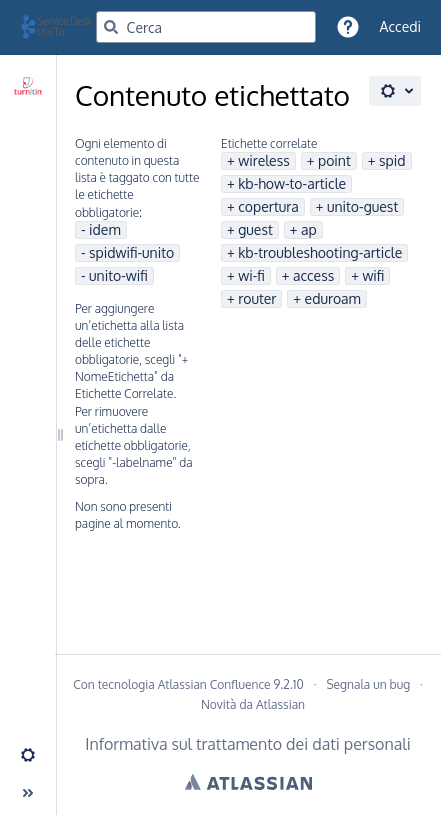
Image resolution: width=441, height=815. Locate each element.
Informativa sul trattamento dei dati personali (247, 744)
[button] (348, 27)
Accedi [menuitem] (400, 26)
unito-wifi (118, 275)
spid (392, 160)
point (334, 160)
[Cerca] (111, 27)
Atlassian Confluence (214, 684)
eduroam (333, 298)
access (313, 275)
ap (309, 229)
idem (104, 229)
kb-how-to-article (292, 183)
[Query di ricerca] (206, 27)
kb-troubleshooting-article (320, 252)
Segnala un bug (368, 684)
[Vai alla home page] (66, 27)
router (257, 298)
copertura (268, 206)
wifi (373, 275)
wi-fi (251, 275)
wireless (264, 160)
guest (255, 229)
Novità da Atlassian (253, 704)
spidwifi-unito (131, 252)
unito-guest (362, 206)
